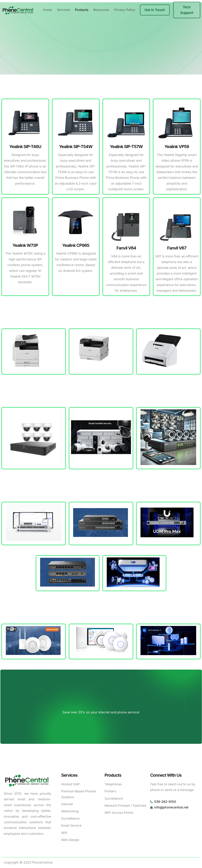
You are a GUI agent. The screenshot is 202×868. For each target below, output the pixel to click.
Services (63, 10)
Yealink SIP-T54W (76, 147)
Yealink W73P (25, 245)
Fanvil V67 (177, 248)
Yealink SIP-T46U (25, 147)
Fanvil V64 (126, 248)
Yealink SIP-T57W (126, 147)
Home (48, 10)
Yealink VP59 (177, 147)
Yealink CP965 (76, 245)
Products (82, 10)
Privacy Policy (125, 10)
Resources (101, 10)
